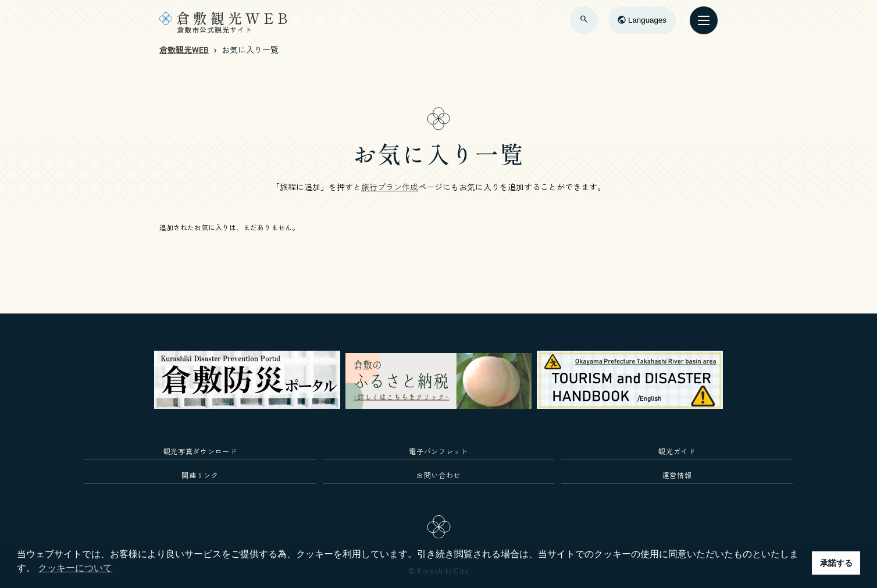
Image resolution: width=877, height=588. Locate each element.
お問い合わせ (438, 475)
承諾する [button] (836, 563)
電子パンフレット (438, 451)
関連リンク (200, 475)
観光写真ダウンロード (200, 451)
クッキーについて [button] (75, 568)
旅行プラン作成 (390, 187)
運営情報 (677, 475)
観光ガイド (677, 451)
